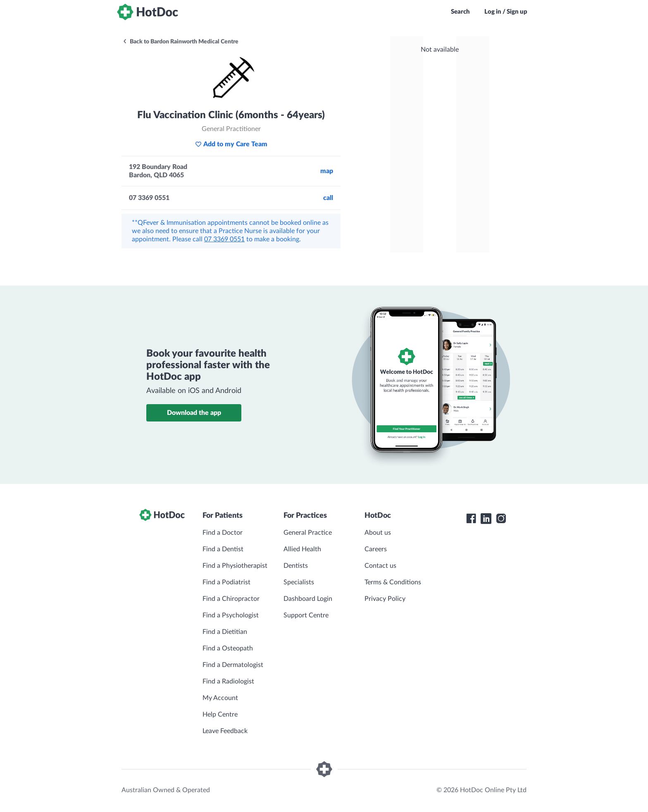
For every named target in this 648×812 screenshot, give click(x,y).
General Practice (308, 533)
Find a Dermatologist (233, 665)
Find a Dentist (223, 549)
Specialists (299, 582)
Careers (376, 549)
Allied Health (302, 549)
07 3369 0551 (224, 239)
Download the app (194, 413)
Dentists (296, 566)
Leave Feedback (225, 731)
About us (378, 533)
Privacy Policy (385, 599)
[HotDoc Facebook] (471, 519)
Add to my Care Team (231, 144)
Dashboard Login (308, 599)
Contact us (380, 566)
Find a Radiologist (228, 681)
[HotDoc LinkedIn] (486, 519)
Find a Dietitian (225, 632)
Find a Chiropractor (231, 599)
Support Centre (306, 615)
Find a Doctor (223, 533)
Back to (180, 42)
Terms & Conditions (393, 582)
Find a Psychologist (231, 615)
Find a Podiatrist (226, 582)
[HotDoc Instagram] (501, 519)
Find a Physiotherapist (235, 566)
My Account (220, 698)
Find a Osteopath (228, 648)
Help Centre (220, 714)
